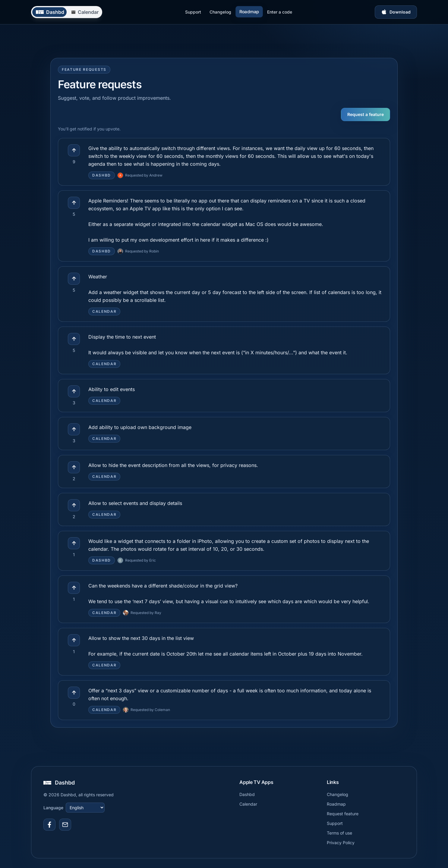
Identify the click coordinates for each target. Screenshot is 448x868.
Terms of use (339, 833)
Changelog (220, 12)
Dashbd (247, 794)
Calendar (248, 804)
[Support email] (65, 825)
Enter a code (280, 12)
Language (53, 808)
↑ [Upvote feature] (74, 150)
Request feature (343, 814)
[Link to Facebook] (49, 825)
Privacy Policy (341, 843)
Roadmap (249, 12)
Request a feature (366, 114)
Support (193, 12)
